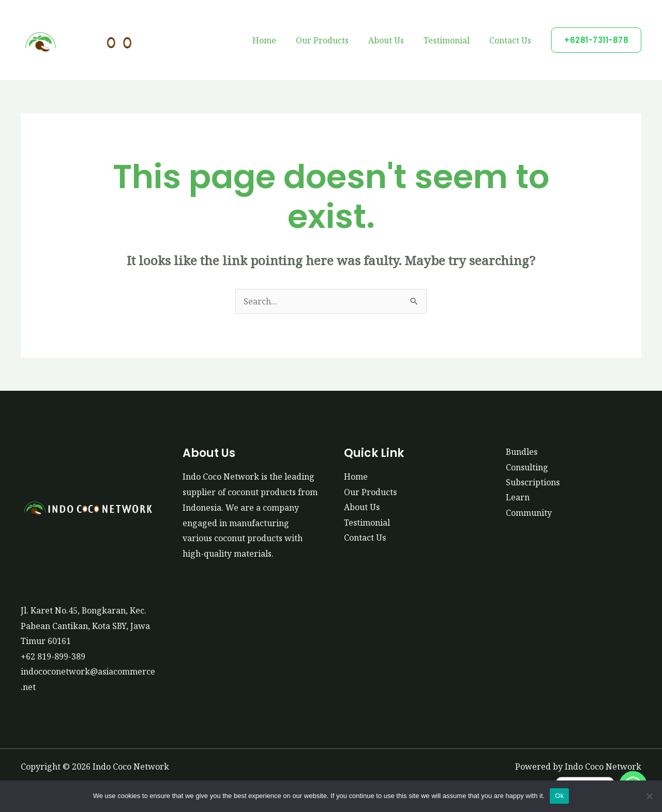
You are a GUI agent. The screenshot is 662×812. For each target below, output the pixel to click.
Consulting (527, 467)
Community (529, 513)
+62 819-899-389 (53, 656)
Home (278, 40)
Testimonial (451, 40)
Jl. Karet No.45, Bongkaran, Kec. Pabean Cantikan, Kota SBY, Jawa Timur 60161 (86, 626)
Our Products (333, 40)
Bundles (522, 452)
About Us (394, 40)
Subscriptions (533, 482)
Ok (559, 796)
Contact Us (512, 40)
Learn (518, 498)
